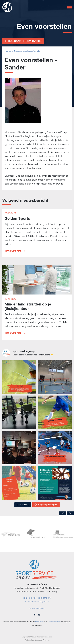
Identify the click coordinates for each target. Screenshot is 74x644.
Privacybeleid (39, 622)
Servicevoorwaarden (54, 622)
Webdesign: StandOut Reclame (37, 640)
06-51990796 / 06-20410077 (37, 598)
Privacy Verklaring (37, 608)
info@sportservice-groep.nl (37, 601)
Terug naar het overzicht (23, 41)
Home (8, 51)
